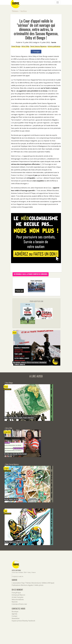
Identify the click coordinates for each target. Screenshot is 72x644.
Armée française (18, 597)
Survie (54, 42)
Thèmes (15, 11)
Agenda (14, 614)
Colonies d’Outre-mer (19, 604)
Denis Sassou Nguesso (38, 46)
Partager (36, 52)
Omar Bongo (16, 46)
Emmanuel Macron (18, 595)
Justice (24, 11)
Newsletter (16, 618)
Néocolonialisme (18, 599)
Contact (14, 616)
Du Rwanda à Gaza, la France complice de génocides (31, 274)
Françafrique (16, 593)
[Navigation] (58, 2)
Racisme (15, 602)
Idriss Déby (25, 46)
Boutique (15, 612)
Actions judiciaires (54, 46)
